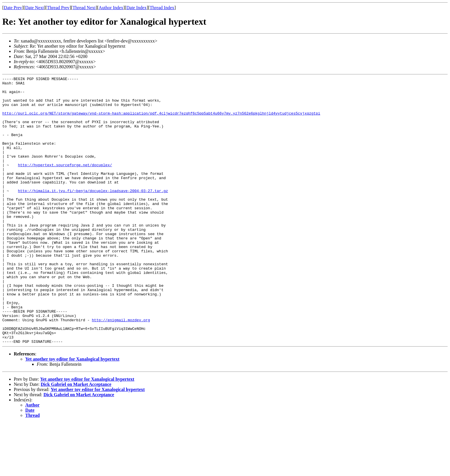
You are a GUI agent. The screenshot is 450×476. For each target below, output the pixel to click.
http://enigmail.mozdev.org (121, 369)
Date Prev (13, 8)
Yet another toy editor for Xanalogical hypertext (72, 412)
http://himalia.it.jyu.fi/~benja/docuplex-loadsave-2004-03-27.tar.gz (93, 214)
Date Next (35, 8)
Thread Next (84, 8)
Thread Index (162, 8)
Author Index (111, 8)
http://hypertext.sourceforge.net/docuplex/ (65, 183)
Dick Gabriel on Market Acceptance (76, 438)
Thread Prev (58, 8)
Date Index (136, 8)
